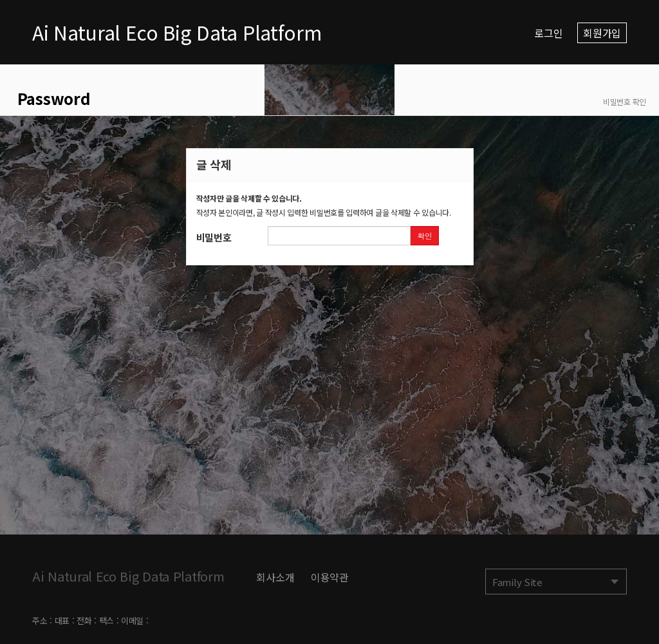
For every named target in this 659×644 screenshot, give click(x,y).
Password (51, 98)
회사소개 (275, 577)
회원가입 (602, 33)
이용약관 (330, 577)
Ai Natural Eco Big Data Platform (177, 32)
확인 (424, 235)
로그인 (548, 33)
